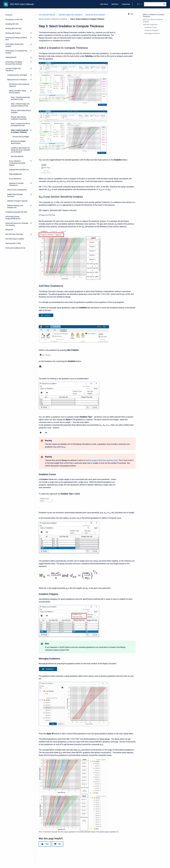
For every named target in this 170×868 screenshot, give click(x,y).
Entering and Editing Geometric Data (16, 39)
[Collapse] (31, 130)
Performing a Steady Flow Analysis (14, 45)
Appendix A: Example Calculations (16, 184)
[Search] (155, 4)
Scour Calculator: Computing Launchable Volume (17, 163)
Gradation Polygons (152, 30)
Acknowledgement (15, 174)
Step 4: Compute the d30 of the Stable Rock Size (20, 125)
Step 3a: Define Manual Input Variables (21, 111)
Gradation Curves (151, 27)
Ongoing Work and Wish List (19, 170)
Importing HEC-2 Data (13, 243)
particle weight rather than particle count (102, 460)
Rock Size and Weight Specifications (18, 142)
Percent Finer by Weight (21, 137)
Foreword (9, 15)
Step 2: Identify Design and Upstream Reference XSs (20, 105)
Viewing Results (11, 57)
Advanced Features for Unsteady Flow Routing (17, 224)
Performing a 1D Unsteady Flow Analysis (16, 52)
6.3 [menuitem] (138, 4)
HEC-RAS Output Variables (15, 239)
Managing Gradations (152, 33)
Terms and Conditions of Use (15, 248)
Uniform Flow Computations (17, 190)
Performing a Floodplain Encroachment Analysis (14, 63)
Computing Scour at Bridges (17, 75)
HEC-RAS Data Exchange (14, 234)
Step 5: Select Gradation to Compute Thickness (20, 131)
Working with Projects (13, 33)
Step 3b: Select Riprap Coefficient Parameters (19, 118)
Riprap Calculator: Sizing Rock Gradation (18, 92)
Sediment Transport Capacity (17, 201)
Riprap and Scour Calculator (17, 80)
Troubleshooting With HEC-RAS (16, 212)
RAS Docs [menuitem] (115, 4)
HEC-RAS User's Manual (22, 4)
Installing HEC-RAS (12, 24)
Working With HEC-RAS (13, 28)
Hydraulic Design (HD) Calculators (13, 69)
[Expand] (31, 33)
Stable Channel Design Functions (15, 195)
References (9, 230)
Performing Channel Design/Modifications (13, 218)
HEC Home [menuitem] (104, 4)
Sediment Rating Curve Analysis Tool (15, 207)
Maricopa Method (17, 156)
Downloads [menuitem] (126, 4)
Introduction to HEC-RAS (14, 19)
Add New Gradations (150, 25)
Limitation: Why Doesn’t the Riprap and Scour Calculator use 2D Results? (21, 150)
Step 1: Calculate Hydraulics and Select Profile (20, 98)
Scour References (15, 179)
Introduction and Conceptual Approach (19, 85)
